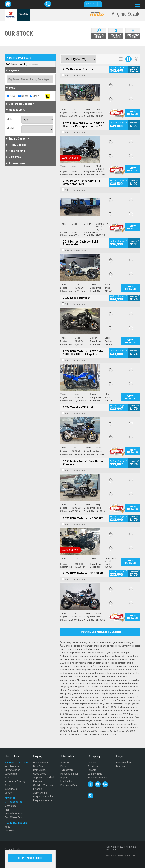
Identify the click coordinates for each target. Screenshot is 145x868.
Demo (23, 96)
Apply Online (40, 793)
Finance (38, 789)
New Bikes (39, 766)
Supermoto (11, 789)
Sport (8, 778)
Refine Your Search (19, 58)
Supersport (11, 774)
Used (35, 96)
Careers (92, 770)
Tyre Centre (67, 770)
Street (8, 785)
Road (7, 827)
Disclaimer (122, 766)
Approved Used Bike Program (45, 779)
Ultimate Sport (12, 770)
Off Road (10, 830)
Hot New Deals (41, 762)
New (11, 96)
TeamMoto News (97, 778)
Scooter (9, 793)
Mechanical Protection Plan (69, 783)
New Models (12, 766)
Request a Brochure (44, 796)
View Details (133, 113)
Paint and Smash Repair (69, 776)
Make (10, 119)
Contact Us (94, 762)
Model (10, 128)
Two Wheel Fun (13, 817)
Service (65, 762)
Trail (7, 810)
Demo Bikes (40, 770)
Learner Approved (16, 823)
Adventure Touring (15, 781)
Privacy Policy (124, 762)
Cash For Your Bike (44, 785)
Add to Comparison (76, 75)
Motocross (11, 806)
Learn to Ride (95, 774)
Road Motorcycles (17, 762)
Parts (63, 766)
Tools (93, 4)
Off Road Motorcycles (13, 800)
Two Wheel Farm (14, 813)
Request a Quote (43, 800)
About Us (93, 766)
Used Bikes (40, 774)
